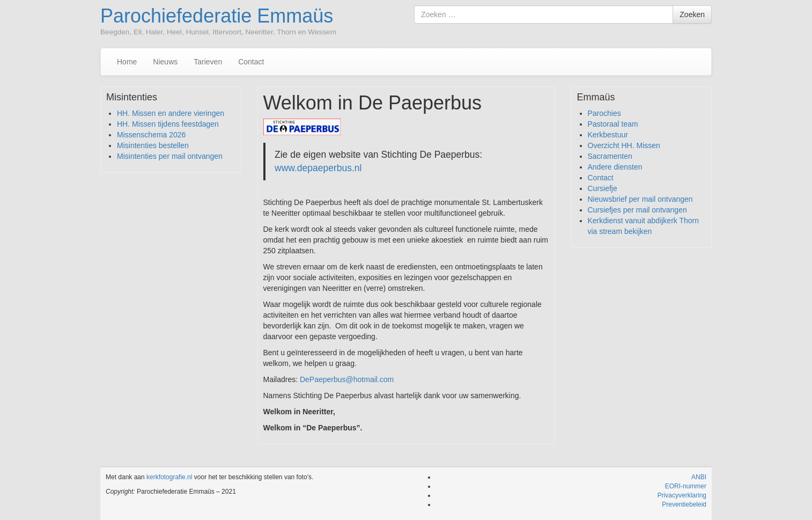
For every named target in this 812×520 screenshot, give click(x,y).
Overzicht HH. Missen (624, 145)
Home (127, 62)
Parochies (604, 113)
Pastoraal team (613, 124)
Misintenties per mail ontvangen (170, 156)
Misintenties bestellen (153, 145)
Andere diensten (615, 167)
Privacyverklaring (682, 495)
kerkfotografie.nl (169, 477)
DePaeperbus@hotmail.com (347, 379)
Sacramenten (610, 156)
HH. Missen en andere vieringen (171, 113)
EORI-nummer (686, 486)
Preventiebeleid (684, 504)
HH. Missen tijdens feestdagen (168, 124)
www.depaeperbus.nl (318, 168)
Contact (251, 62)
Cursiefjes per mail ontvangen (637, 210)
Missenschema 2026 (151, 135)
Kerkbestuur (608, 135)
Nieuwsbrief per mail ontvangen (640, 199)
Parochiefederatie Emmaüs (217, 16)
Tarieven (208, 62)
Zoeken (692, 14)
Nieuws (165, 62)
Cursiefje (603, 188)
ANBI (699, 477)
